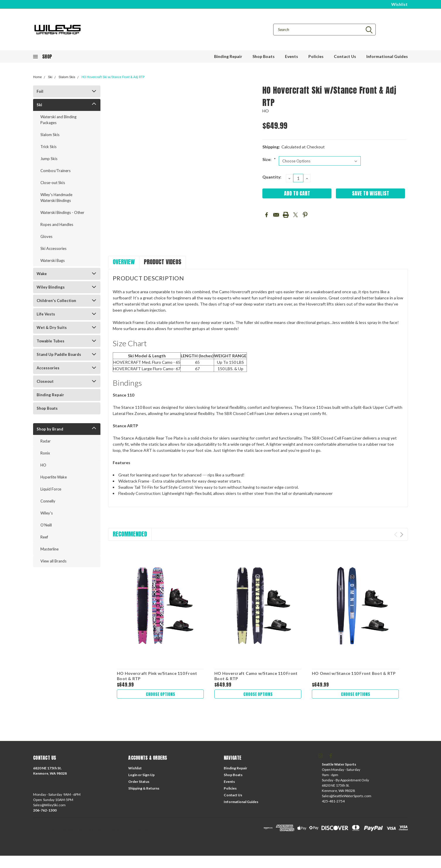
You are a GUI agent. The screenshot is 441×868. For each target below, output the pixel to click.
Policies (316, 56)
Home (37, 77)
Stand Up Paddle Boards (59, 354)
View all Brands (53, 561)
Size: (269, 159)
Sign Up (148, 775)
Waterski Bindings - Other (62, 212)
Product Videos (163, 262)
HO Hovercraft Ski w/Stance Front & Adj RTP (113, 77)
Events (292, 56)
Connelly (48, 501)
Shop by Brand (50, 429)
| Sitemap (84, 829)
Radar (46, 441)
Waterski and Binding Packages (58, 120)
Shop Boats (264, 56)
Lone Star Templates (167, 829)
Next (402, 535)
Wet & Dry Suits (52, 327)
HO (43, 465)
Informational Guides (387, 56)
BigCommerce (121, 829)
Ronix (45, 453)
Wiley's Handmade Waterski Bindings (56, 198)
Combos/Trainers (55, 171)
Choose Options (160, 694)
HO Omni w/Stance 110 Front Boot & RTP (354, 673)
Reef (44, 537)
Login (133, 775)
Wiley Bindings (51, 287)
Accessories (48, 368)
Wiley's (47, 513)
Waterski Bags (53, 260)
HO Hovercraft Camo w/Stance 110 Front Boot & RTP (256, 676)
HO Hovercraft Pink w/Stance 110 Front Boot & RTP (157, 676)
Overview (124, 262)
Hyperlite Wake (54, 477)
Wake (42, 274)
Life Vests (46, 314)
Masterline (49, 549)
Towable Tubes (51, 341)
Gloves (46, 236)
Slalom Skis (67, 77)
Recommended (130, 534)
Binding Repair (228, 56)
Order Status (139, 782)
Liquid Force (51, 489)
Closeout (45, 381)
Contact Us (345, 56)
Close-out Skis (53, 183)
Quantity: (272, 177)
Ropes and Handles (57, 224)
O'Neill (46, 525)
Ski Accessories (53, 248)
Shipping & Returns (144, 788)
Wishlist (399, 4)
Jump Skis (49, 159)
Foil (40, 91)
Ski (50, 77)
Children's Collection (56, 301)
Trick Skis (48, 147)
